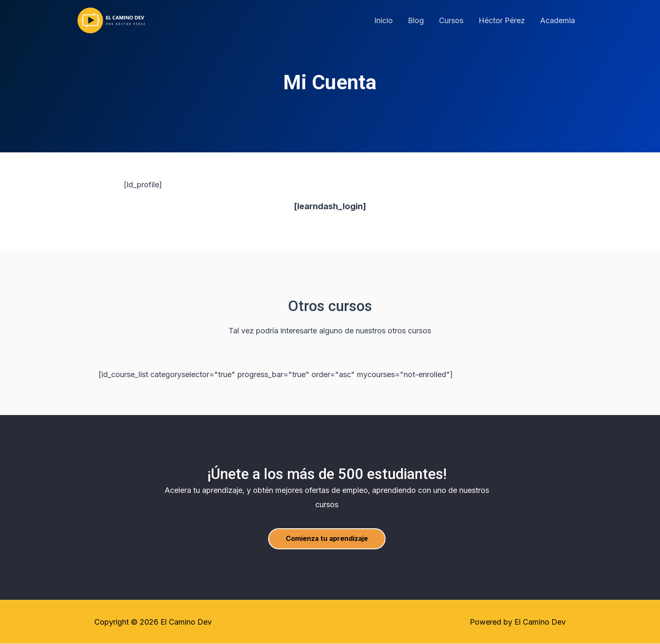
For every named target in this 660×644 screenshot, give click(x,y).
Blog (416, 20)
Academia (558, 20)
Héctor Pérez (502, 20)
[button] (327, 539)
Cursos (451, 20)
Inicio (383, 20)
